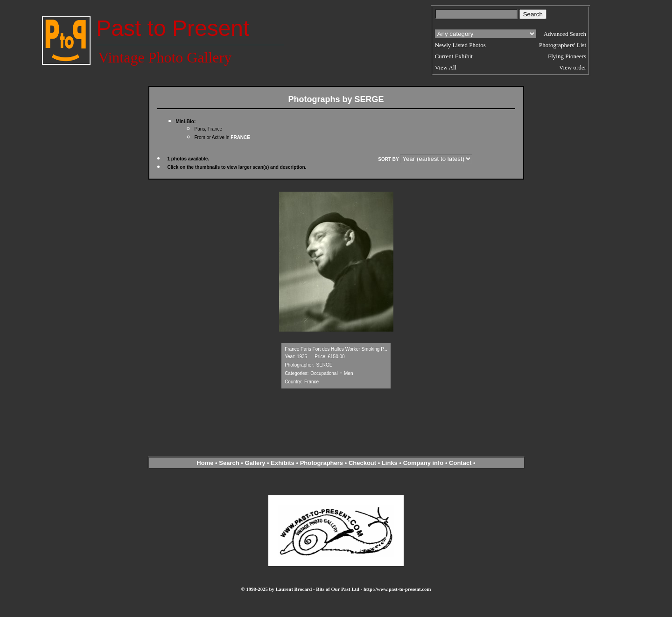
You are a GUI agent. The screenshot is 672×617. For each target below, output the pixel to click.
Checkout (362, 463)
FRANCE (240, 137)
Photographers (322, 463)
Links (390, 463)
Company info (424, 463)
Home (205, 463)
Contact (460, 463)
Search (229, 463)
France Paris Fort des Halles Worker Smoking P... (336, 349)
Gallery (255, 463)
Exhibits (283, 463)
